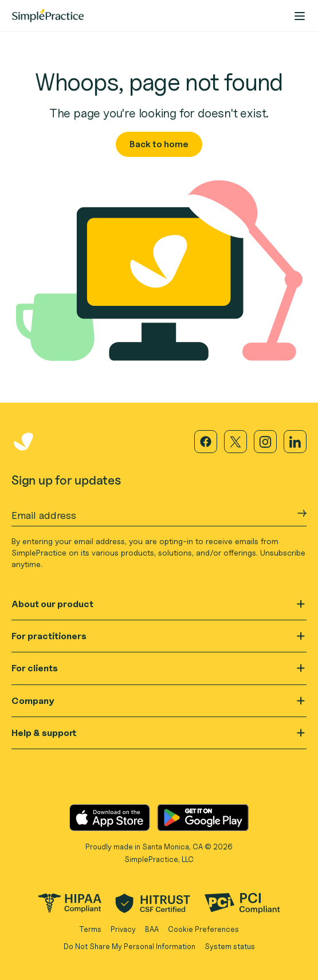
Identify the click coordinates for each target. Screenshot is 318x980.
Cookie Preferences (203, 929)
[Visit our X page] (235, 442)
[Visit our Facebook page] (206, 442)
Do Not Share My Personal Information (129, 946)
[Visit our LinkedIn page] (295, 442)
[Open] (301, 604)
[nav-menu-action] (300, 16)
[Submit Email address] (302, 513)
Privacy (123, 929)
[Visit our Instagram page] (265, 442)
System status (230, 946)
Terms (90, 929)
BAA (152, 929)
